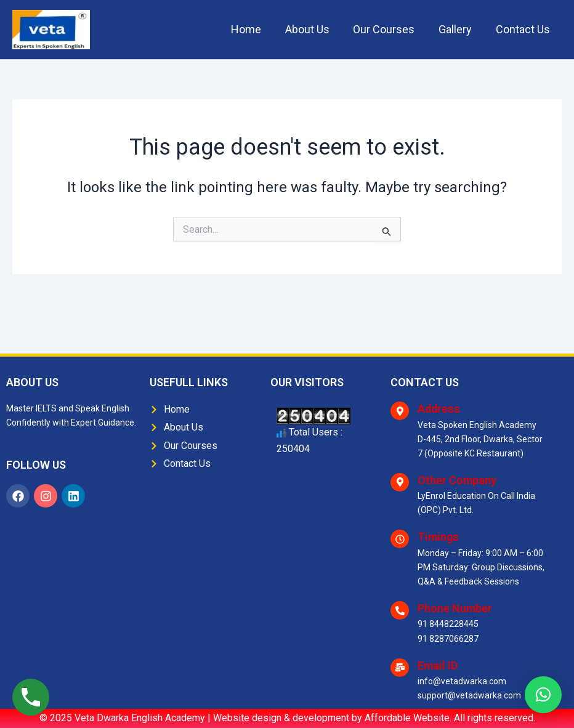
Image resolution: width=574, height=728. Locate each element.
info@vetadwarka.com (462, 681)
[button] (543, 695)
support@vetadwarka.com (469, 695)
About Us (313, 29)
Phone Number (455, 608)
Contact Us (523, 29)
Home (253, 29)
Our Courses (388, 29)
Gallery (458, 29)
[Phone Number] (400, 610)
